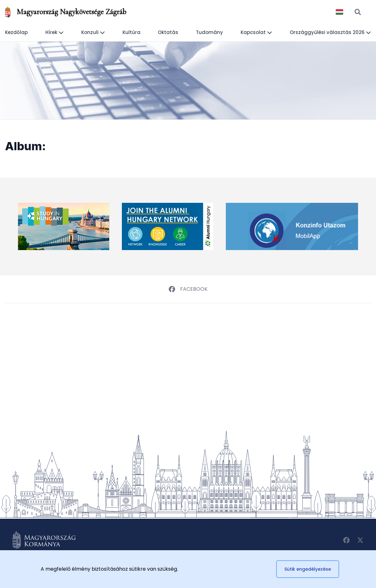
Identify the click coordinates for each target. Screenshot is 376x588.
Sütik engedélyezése (308, 569)
